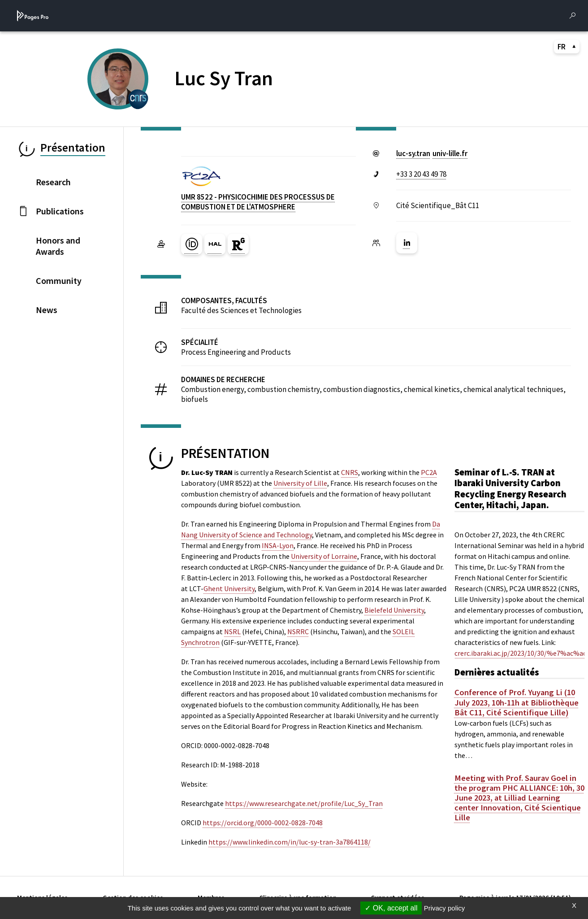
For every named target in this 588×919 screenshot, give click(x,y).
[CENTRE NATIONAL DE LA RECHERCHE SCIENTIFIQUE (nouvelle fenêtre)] (138, 98)
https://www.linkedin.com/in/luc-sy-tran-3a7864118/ (290, 842)
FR (567, 47)
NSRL (232, 632)
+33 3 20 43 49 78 (421, 174)
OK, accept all (391, 908)
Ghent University (229, 588)
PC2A (429, 472)
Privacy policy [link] (445, 908)
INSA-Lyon (278, 545)
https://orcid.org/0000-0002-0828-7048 (263, 823)
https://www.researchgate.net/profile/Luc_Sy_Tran (304, 803)
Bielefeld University (394, 610)
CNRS (350, 472)
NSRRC (298, 632)
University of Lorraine (324, 556)
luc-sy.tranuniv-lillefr (432, 153)
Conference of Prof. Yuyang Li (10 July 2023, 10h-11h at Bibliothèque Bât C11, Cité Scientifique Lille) (517, 702)
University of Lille (300, 483)
